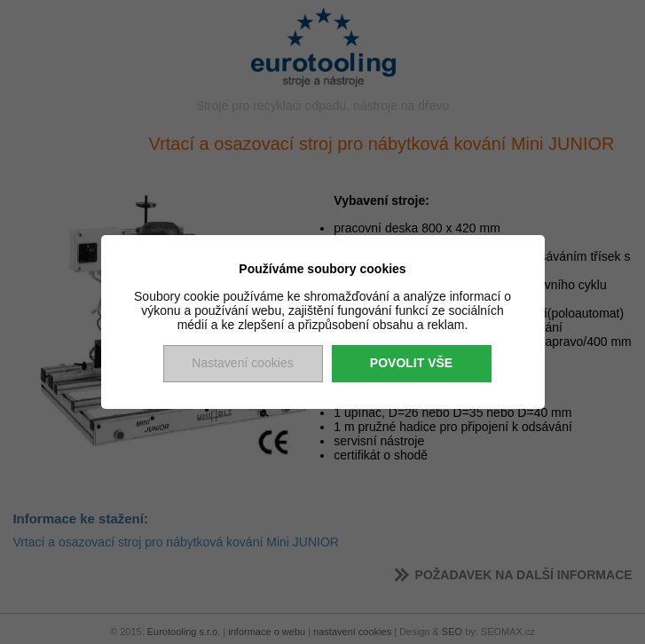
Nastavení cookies (242, 363)
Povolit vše (411, 363)
